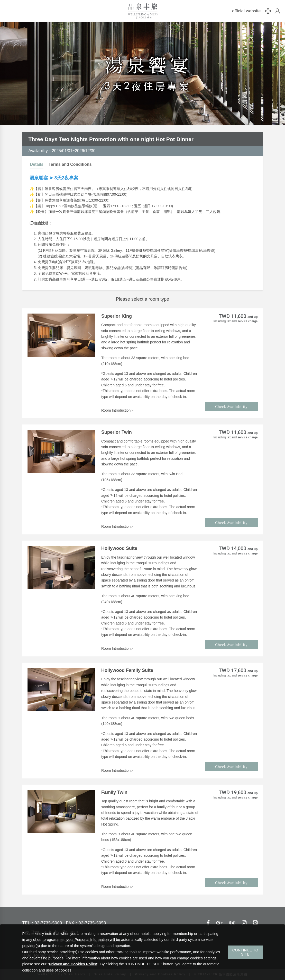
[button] (33, 335)
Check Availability (231, 406)
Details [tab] (37, 164)
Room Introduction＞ (118, 410)
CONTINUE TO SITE (245, 952)
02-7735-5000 (48, 923)
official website (246, 11)
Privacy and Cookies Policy (73, 964)
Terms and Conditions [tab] (70, 164)
